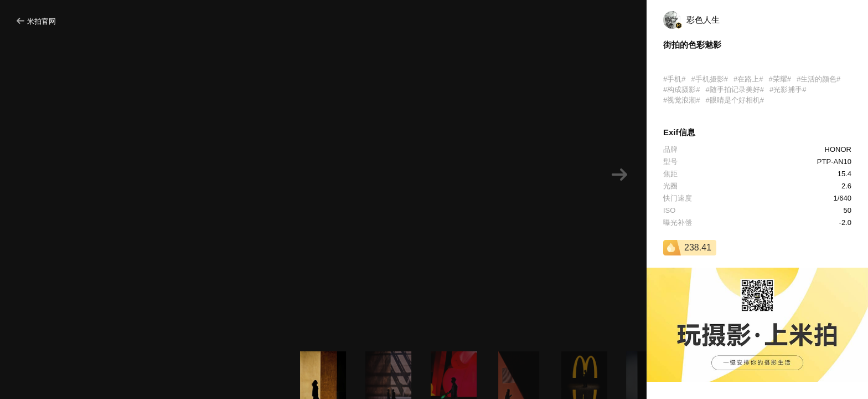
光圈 (670, 186)
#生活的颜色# (818, 79)
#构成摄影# (681, 89)
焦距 (670, 174)
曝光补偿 (678, 222)
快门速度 (678, 198)
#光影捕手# (788, 89)
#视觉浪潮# (681, 100)
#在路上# (748, 79)
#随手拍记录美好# (734, 89)
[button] (619, 175)
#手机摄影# (709, 79)
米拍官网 (36, 21)
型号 (670, 162)
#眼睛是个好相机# (734, 100)
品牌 (670, 149)
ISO (669, 210)
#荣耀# (779, 79)
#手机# (674, 79)
